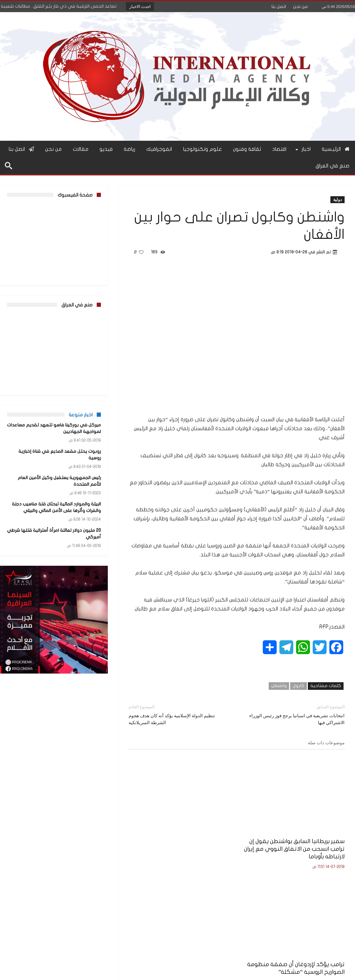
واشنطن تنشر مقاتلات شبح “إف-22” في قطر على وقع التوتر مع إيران (166, 821)
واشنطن (279, 686)
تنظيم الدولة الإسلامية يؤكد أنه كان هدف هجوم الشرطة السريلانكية (177, 714)
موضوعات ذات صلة (326, 743)
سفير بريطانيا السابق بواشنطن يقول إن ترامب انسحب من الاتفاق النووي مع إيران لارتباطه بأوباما (313, 825)
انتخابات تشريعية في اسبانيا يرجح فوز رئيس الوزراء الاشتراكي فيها (296, 714)
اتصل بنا (279, 7)
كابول (298, 686)
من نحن (300, 7)
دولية (337, 200)
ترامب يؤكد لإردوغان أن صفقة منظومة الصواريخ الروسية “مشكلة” (239, 821)
